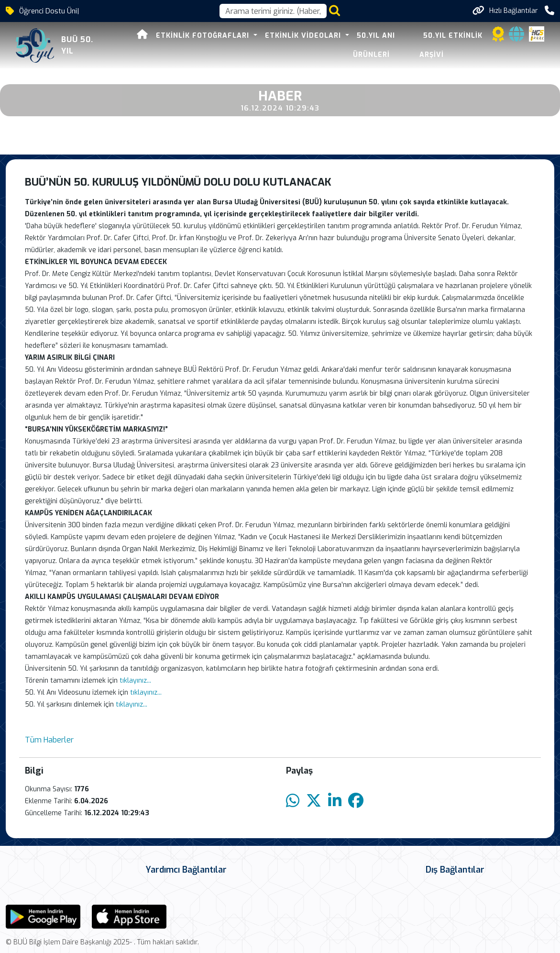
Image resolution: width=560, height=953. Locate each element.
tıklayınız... (135, 681)
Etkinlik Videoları (287, 36)
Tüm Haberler (49, 740)
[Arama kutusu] (273, 11)
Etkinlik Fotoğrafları (187, 36)
